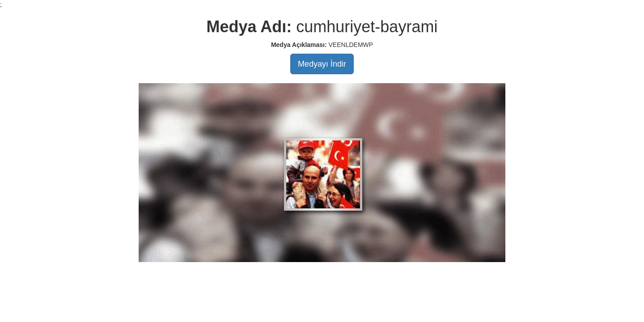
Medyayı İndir (322, 64)
